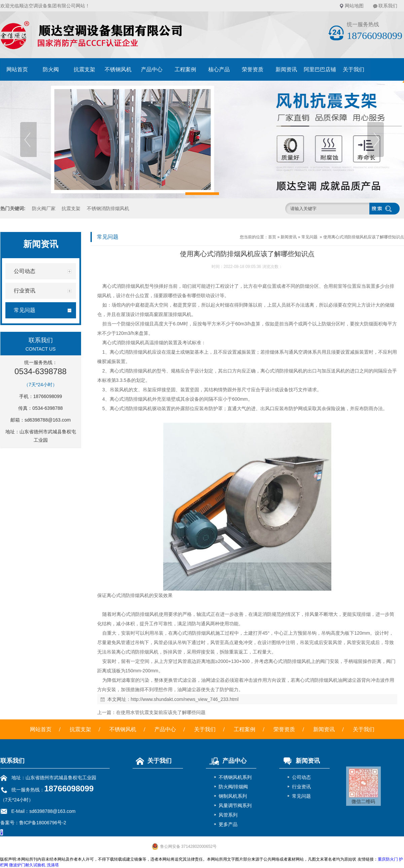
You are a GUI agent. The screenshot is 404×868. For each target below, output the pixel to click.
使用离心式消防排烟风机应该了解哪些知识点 (364, 237)
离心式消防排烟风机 (123, 286)
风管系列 (228, 815)
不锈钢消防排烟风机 (108, 208)
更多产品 (228, 824)
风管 (121, 642)
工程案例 (185, 69)
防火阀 (51, 69)
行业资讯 (301, 787)
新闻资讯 (286, 69)
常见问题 (309, 237)
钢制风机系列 (233, 796)
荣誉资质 (253, 69)
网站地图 (354, 6)
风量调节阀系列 (235, 805)
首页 (272, 237)
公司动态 (301, 777)
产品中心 (152, 69)
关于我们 (354, 69)
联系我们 (388, 6)
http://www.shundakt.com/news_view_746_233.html (185, 699)
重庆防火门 (388, 859)
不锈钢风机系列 (235, 777)
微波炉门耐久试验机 (27, 865)
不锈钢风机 (118, 69)
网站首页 (17, 69)
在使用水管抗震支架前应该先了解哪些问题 (161, 712)
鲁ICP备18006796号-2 (43, 823)
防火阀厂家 (44, 208)
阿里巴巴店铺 (320, 69)
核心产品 (219, 69)
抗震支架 (84, 69)
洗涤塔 (53, 865)
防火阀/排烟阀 (233, 787)
